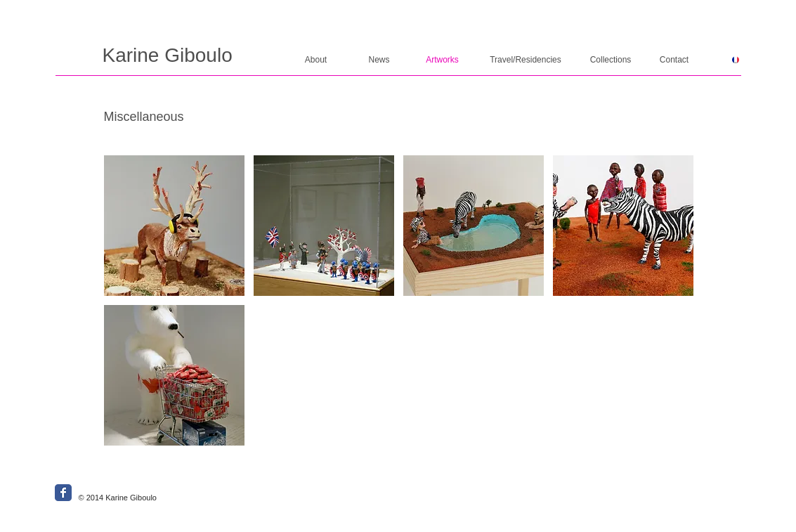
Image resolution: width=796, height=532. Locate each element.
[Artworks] (443, 60)
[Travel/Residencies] (526, 60)
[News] (379, 60)
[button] (174, 226)
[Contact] (674, 60)
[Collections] (611, 60)
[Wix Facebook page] (63, 493)
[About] (316, 60)
